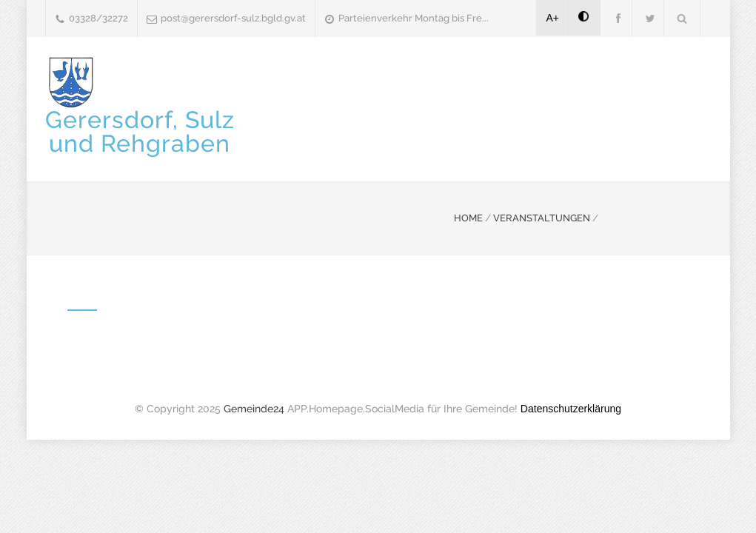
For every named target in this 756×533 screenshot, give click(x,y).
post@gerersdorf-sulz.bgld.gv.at (233, 18)
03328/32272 (98, 18)
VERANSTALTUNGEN (542, 218)
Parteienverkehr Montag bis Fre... (414, 18)
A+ (553, 18)
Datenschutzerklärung (571, 409)
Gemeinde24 (254, 409)
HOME (468, 218)
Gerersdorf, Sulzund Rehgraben (140, 131)
